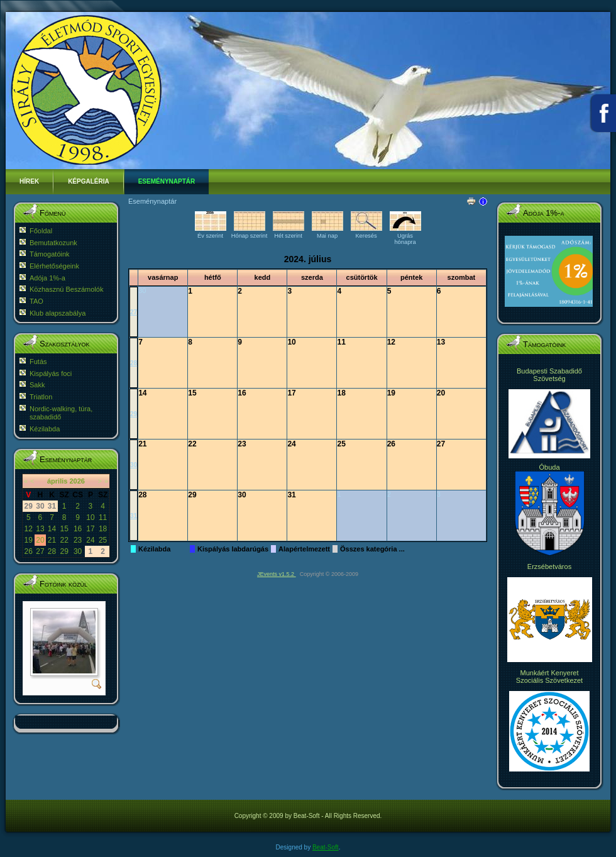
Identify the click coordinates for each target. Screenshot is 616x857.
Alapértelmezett (304, 549)
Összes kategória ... (372, 549)
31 (134, 516)
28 (52, 551)
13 (40, 529)
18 (103, 529)
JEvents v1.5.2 (277, 574)
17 (90, 529)
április (57, 481)
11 (103, 517)
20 (40, 540)
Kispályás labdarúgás (233, 549)
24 (90, 540)
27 (40, 551)
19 (29, 540)
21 (52, 540)
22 (64, 540)
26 (29, 551)
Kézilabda (154, 549)
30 (78, 551)
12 (29, 529)
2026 (77, 481)
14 (52, 529)
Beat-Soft (326, 847)
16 (78, 529)
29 (64, 551)
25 (103, 540)
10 (90, 517)
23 (78, 540)
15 (64, 529)
